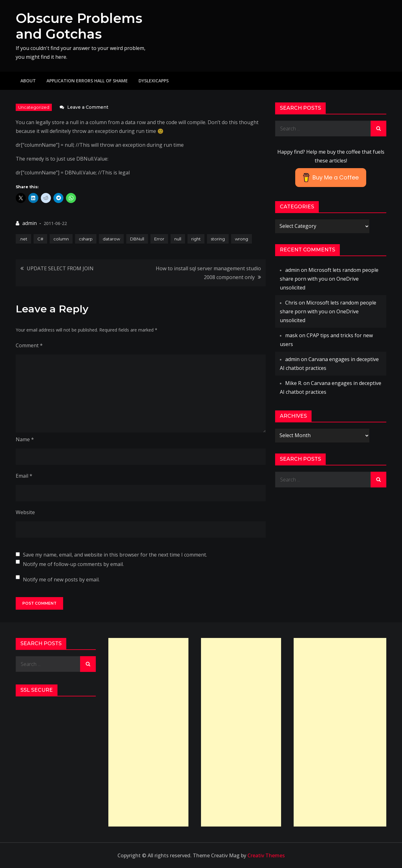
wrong (242, 239)
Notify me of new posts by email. (61, 580)
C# (40, 239)
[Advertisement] (148, 732)
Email (24, 476)
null (178, 239)
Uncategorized (34, 107)
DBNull (137, 239)
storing (218, 239)
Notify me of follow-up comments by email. (73, 564)
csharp (86, 239)
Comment (29, 345)
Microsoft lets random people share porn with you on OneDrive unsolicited (329, 279)
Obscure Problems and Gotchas (79, 26)
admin (30, 223)
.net (23, 239)
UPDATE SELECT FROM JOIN (60, 268)
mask (291, 335)
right (196, 239)
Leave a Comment (88, 107)
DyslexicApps (154, 81)
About (28, 81)
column (61, 239)
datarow (111, 239)
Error (159, 239)
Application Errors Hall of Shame (87, 81)
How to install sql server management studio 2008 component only (208, 273)
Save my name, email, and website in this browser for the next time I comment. (115, 555)
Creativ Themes (266, 855)
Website (25, 512)
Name (25, 439)
